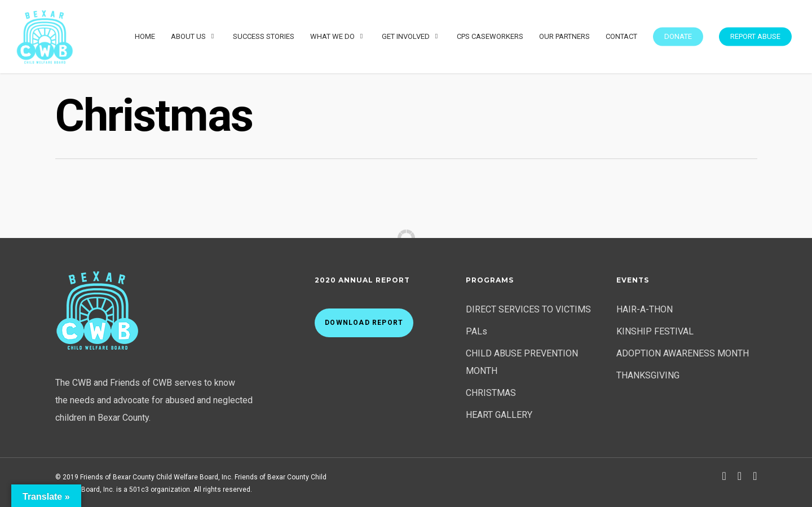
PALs (476, 331)
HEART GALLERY (499, 415)
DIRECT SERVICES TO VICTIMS (528, 309)
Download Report (364, 323)
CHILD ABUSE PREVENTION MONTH (522, 362)
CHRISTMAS (491, 393)
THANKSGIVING (648, 375)
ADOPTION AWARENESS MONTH (683, 353)
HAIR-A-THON (645, 309)
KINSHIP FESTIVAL (655, 331)
